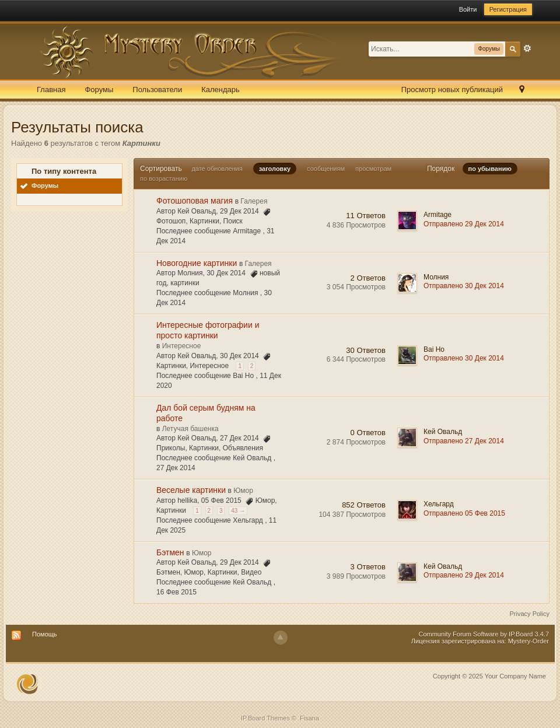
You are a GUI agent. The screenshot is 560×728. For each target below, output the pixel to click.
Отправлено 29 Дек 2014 (464, 224)
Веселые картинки (191, 490)
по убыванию (490, 169)
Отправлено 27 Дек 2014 (464, 441)
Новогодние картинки (197, 263)
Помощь (45, 634)
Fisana (309, 718)
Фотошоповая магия (195, 201)
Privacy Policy (530, 614)
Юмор (243, 491)
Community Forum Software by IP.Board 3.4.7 (484, 634)
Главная (51, 90)
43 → (238, 511)
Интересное (182, 346)
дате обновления (217, 169)
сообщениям (326, 169)
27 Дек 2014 (176, 468)
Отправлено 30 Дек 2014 (464, 286)
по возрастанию (164, 178)
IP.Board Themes (265, 718)
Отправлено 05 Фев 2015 (464, 513)
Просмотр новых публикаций (452, 90)
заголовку (275, 169)
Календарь (220, 90)
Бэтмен (170, 552)
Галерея (254, 201)
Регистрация (508, 9)
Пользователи (157, 90)
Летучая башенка (190, 429)
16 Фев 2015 (176, 592)
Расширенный (527, 48)
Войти (468, 9)
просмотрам (373, 169)
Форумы (99, 90)
